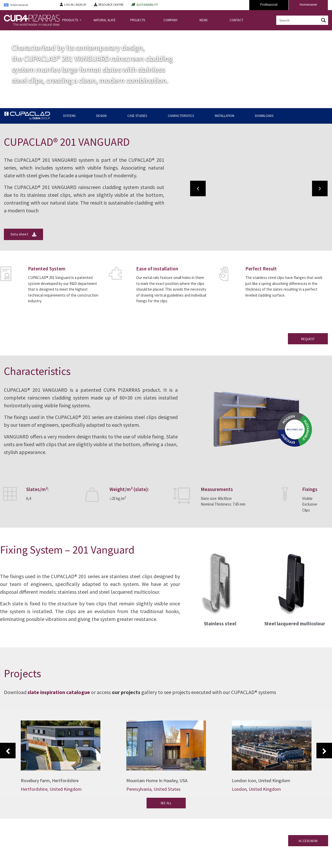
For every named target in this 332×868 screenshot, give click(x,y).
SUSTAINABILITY (147, 5)
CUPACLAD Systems (50, 35)
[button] (198, 188)
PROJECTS (138, 20)
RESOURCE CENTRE (111, 5)
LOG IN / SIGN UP (75, 5)
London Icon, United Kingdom (261, 780)
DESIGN (101, 116)
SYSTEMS (69, 116)
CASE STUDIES (137, 116)
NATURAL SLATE (105, 20)
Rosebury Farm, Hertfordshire (50, 780)
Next (324, 751)
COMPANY (171, 20)
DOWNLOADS (264, 116)
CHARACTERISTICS (181, 116)
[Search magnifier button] (323, 20)
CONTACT (236, 20)
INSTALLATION (224, 116)
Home (8, 35)
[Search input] (298, 20)
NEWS (203, 20)
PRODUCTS (71, 20)
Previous (8, 751)
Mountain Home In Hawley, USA (157, 780)
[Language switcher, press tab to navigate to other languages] (28, 5)
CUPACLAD (25, 35)
